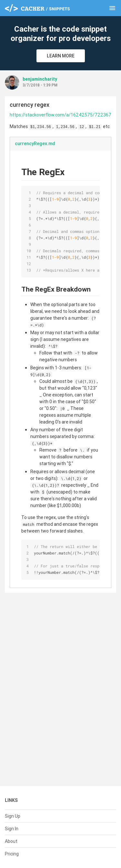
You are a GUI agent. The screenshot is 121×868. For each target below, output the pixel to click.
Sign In (12, 829)
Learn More (61, 56)
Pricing (12, 854)
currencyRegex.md (35, 144)
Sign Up (13, 816)
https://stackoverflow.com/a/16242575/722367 (60, 115)
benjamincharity (40, 79)
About (11, 841)
